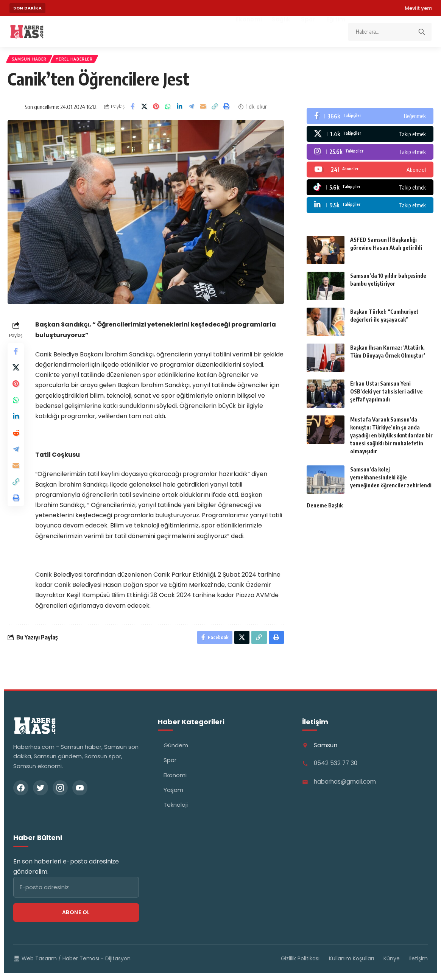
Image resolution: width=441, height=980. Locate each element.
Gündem (176, 750)
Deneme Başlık (325, 508)
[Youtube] (370, 173)
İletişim (418, 963)
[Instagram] (370, 155)
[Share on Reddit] (17, 446)
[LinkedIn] (370, 208)
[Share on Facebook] (132, 110)
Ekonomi (175, 780)
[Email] (203, 110)
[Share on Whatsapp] (168, 110)
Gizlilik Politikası (300, 963)
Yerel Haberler (81, 61)
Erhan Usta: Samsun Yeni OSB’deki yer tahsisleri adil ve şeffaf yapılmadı (386, 394)
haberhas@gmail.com (347, 787)
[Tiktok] (370, 190)
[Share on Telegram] (191, 110)
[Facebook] (370, 119)
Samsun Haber (31, 61)
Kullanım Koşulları (351, 963)
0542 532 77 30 (336, 768)
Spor (170, 765)
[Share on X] (144, 110)
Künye (392, 963)
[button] (215, 110)
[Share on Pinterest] (156, 110)
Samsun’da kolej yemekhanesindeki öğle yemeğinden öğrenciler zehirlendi (391, 480)
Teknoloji (176, 810)
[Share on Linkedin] (179, 110)
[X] (370, 137)
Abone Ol (76, 917)
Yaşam (173, 795)
